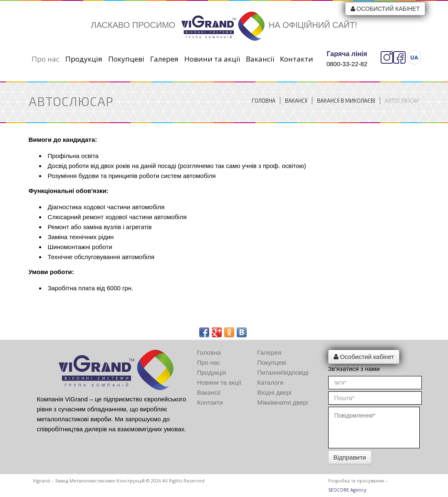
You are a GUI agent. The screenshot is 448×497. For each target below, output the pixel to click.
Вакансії (260, 59)
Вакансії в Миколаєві (346, 101)
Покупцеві (126, 59)
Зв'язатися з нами (354, 369)
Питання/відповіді (283, 372)
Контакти (297, 59)
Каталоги (271, 382)
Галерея (164, 59)
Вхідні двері (275, 392)
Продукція (84, 59)
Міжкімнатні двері (283, 402)
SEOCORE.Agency (347, 490)
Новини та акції (212, 59)
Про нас (46, 59)
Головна (264, 101)
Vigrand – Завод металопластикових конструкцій (89, 481)
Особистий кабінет (385, 9)
